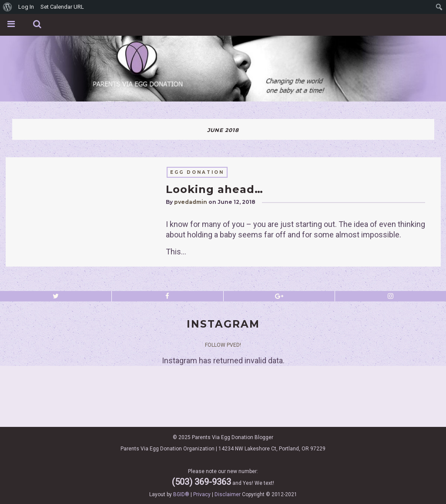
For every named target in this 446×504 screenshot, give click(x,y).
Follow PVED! (223, 345)
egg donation (197, 172)
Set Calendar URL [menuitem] (62, 7)
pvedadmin (191, 202)
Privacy (202, 494)
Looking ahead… (215, 189)
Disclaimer (228, 494)
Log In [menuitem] (26, 7)
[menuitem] (8, 7)
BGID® (181, 494)
